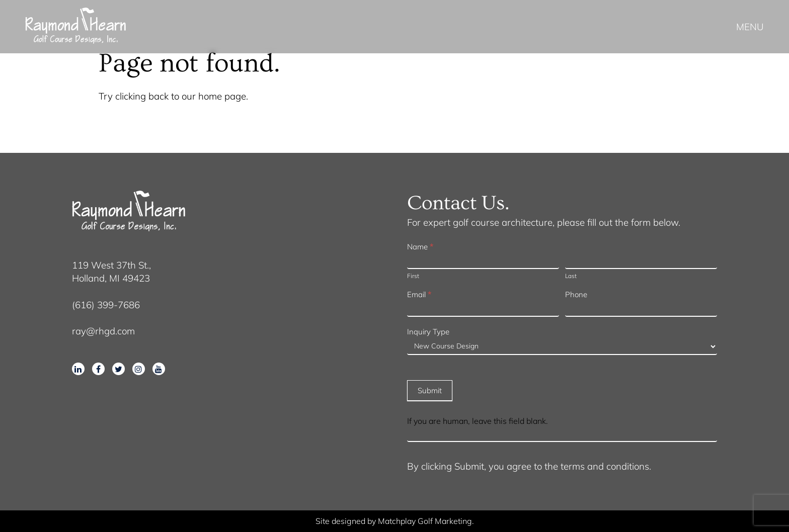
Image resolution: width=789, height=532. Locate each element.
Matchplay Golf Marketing (425, 521)
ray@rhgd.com (103, 331)
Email (419, 294)
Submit (430, 390)
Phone (576, 294)
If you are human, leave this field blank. (478, 421)
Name (420, 247)
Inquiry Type (428, 332)
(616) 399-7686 (106, 305)
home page (222, 96)
